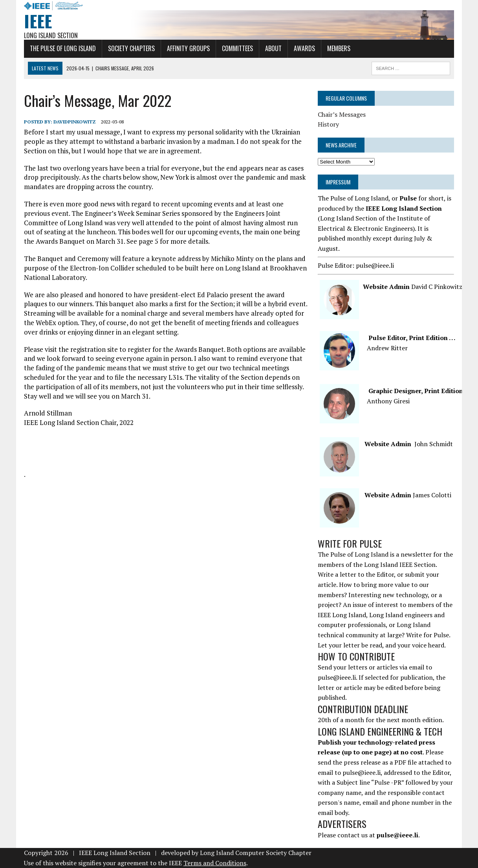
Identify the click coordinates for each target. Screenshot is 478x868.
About (273, 48)
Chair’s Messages (342, 114)
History (328, 124)
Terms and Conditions (215, 863)
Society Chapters (131, 48)
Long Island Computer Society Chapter (256, 853)
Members (339, 48)
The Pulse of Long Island (63, 48)
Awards (304, 48)
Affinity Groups (188, 48)
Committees (237, 48)
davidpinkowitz (75, 122)
